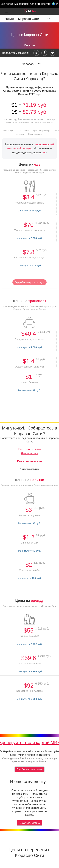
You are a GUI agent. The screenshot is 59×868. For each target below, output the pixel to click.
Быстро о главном (29, 449)
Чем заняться (29, 453)
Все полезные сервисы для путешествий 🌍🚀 (29, 4)
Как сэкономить (30, 461)
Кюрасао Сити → (31, 19)
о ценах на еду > (29, 282)
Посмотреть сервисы (30, 823)
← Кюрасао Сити (30, 64)
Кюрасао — (11, 19)
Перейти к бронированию (29, 769)
